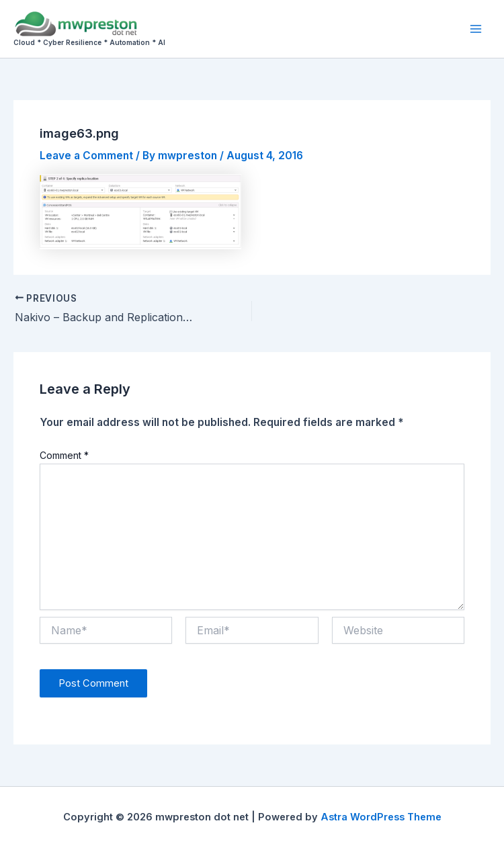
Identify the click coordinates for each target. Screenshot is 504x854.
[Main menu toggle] (476, 29)
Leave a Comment (86, 156)
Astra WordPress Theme (381, 817)
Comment (64, 455)
